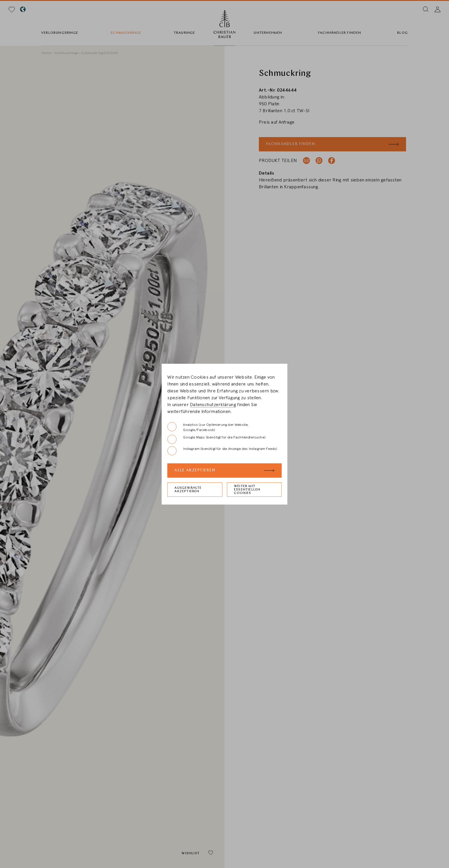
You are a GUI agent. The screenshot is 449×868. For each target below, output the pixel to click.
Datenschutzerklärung (213, 405)
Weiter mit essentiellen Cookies (247, 490)
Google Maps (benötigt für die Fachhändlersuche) (216, 439)
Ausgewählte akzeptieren (188, 490)
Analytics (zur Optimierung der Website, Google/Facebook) (208, 427)
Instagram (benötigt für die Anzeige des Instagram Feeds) (222, 451)
